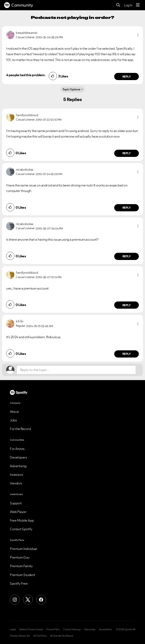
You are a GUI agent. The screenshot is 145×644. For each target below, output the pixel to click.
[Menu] (138, 5)
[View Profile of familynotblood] (27, 115)
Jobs (13, 420)
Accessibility (105, 629)
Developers (18, 457)
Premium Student (22, 575)
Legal (13, 629)
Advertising (18, 466)
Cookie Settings (72, 629)
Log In (128, 5)
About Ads (90, 629)
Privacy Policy (53, 629)
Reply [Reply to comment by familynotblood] (127, 153)
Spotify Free (19, 583)
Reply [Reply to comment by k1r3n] (127, 354)
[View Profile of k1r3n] (20, 321)
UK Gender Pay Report (62, 636)
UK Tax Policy (40, 636)
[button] (138, 35)
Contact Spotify (21, 529)
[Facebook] (41, 600)
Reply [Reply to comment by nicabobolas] (127, 208)
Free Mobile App (22, 520)
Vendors (16, 483)
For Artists (17, 449)
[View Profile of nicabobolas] (25, 169)
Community (19, 5)
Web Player (18, 512)
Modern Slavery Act (20, 636)
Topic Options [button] (71, 89)
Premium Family (21, 566)
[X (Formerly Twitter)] (28, 600)
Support (16, 503)
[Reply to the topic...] (76, 370)
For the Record (20, 429)
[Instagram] (15, 600)
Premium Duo (20, 557)
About (14, 412)
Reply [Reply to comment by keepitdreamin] (127, 77)
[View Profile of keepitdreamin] (27, 33)
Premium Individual (23, 549)
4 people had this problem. (26, 75)
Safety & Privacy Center (31, 629)
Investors (17, 475)
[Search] (118, 5)
